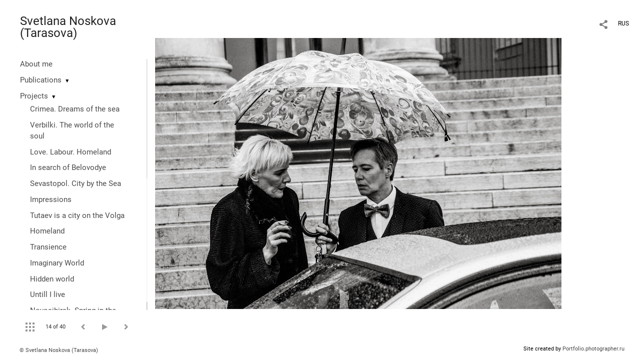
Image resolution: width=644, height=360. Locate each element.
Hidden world (52, 279)
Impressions (51, 199)
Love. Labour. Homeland (71, 152)
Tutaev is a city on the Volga (77, 215)
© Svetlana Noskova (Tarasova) (59, 350)
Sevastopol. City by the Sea (76, 183)
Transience (48, 247)
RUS (623, 23)
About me (36, 64)
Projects (34, 96)
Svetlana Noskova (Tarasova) (68, 27)
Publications (41, 80)
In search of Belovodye (68, 167)
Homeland (47, 231)
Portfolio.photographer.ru (593, 349)
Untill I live (48, 294)
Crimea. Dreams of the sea (75, 109)
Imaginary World (57, 263)
